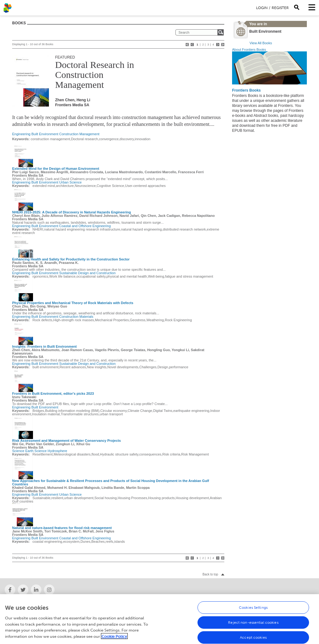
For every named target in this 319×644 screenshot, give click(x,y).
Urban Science (70, 182)
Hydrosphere (57, 451)
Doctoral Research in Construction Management (95, 75)
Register (280, 8)
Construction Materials (76, 317)
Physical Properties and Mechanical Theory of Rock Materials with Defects (73, 303)
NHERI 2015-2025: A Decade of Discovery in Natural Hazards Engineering (71, 212)
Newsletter (223, 604)
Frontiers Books (246, 90)
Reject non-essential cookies (253, 633)
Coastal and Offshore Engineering (85, 226)
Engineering (21, 134)
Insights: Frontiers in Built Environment (44, 346)
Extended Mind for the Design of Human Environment (56, 169)
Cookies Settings (253, 618)
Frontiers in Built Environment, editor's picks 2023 (53, 394)
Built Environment (45, 134)
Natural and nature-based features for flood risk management (62, 528)
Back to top (210, 574)
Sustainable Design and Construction (87, 273)
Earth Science (36, 451)
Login (262, 8)
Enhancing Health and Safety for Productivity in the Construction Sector (71, 259)
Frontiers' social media (128, 604)
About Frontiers (17, 604)
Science (18, 451)
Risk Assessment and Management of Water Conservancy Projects (67, 441)
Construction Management (79, 134)
